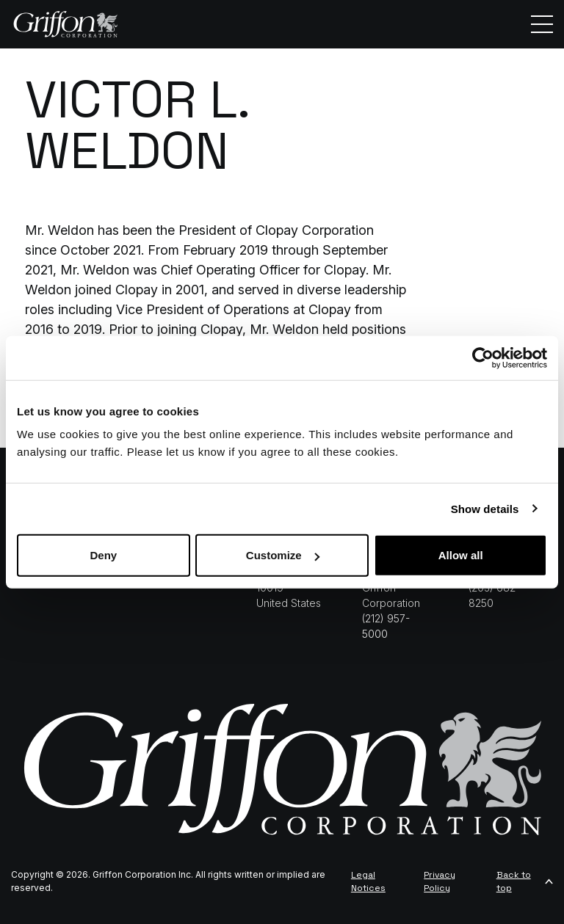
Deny (103, 555)
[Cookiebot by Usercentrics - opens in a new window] (483, 357)
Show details (485, 508)
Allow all (461, 555)
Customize (283, 555)
